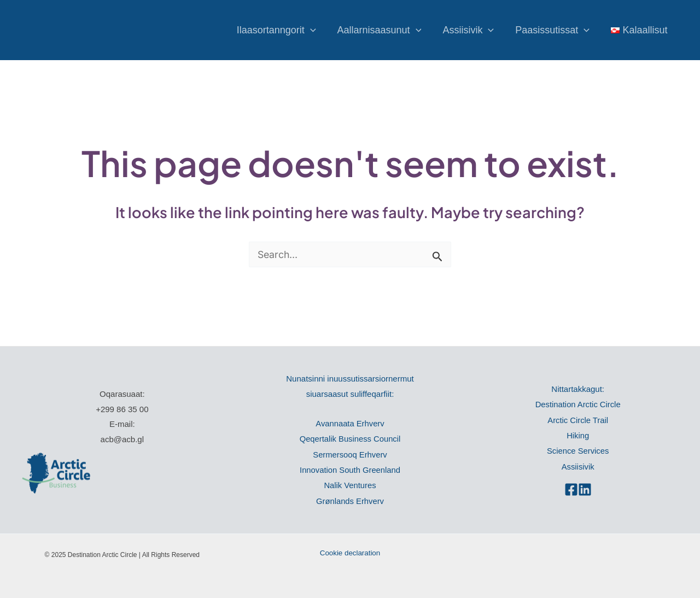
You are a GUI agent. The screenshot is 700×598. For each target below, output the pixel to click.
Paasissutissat (555, 30)
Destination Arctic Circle (577, 404)
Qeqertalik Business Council (350, 439)
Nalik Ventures (350, 484)
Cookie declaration (350, 551)
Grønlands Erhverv (350, 499)
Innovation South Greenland (350, 469)
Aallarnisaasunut (385, 30)
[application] (317, 30)
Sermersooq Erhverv (350, 454)
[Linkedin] (585, 488)
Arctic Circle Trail (578, 420)
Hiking (578, 435)
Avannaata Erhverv (350, 423)
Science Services (578, 450)
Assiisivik (472, 30)
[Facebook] (571, 488)
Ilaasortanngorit (284, 30)
